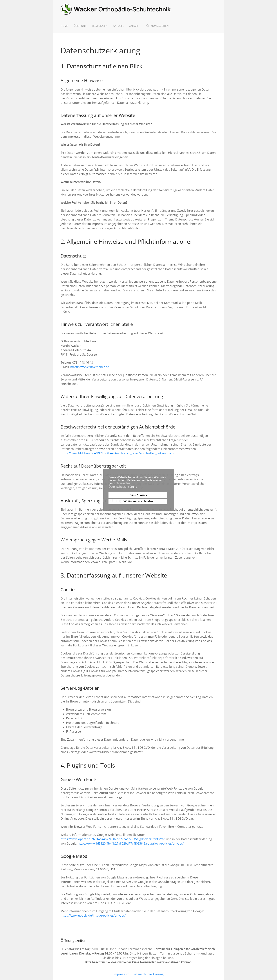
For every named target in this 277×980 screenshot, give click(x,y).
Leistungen (100, 26)
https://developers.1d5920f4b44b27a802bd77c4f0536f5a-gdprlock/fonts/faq (113, 839)
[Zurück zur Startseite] (116, 9)
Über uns (80, 26)
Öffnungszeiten (157, 26)
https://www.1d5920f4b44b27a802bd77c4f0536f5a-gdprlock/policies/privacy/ (131, 843)
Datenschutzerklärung (148, 974)
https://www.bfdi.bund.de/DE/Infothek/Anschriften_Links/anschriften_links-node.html (119, 453)
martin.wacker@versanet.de (90, 367)
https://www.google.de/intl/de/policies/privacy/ (93, 915)
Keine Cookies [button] (138, 495)
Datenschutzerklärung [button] (123, 487)
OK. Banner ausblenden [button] (138, 501)
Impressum (122, 974)
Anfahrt (135, 26)
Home (64, 26)
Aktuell (118, 26)
